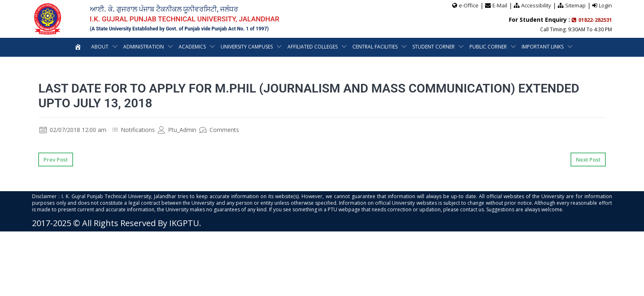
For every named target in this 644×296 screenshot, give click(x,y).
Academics (192, 47)
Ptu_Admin (177, 130)
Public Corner (488, 47)
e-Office (469, 5)
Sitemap (575, 5)
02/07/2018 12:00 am (73, 130)
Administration (144, 47)
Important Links (543, 47)
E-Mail (500, 5)
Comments (219, 130)
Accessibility (536, 5)
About (100, 47)
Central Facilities (375, 47)
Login (605, 5)
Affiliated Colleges (313, 47)
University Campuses (247, 47)
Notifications (138, 130)
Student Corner (434, 47)
